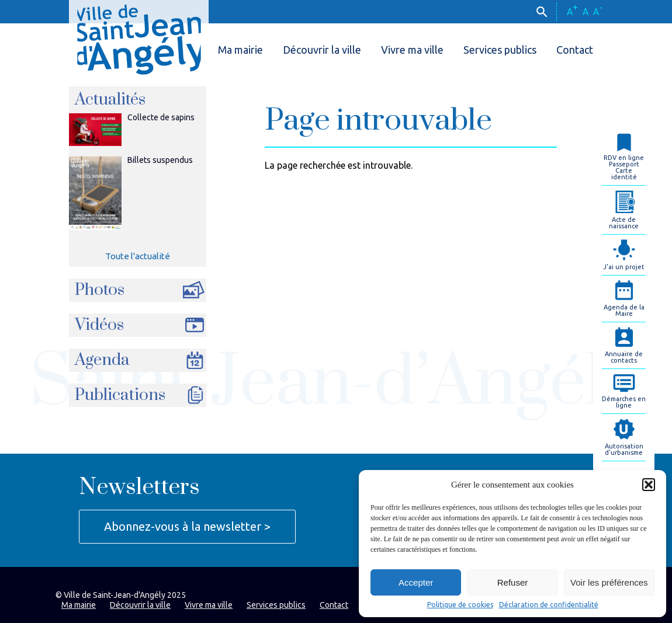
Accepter (416, 582)
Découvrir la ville (322, 50)
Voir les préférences (609, 582)
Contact (575, 50)
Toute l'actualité (138, 256)
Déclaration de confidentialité (549, 605)
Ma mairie (240, 50)
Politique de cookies (460, 605)
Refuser (513, 582)
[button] (649, 485)
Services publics (500, 50)
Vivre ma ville (412, 50)
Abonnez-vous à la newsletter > (187, 526)
